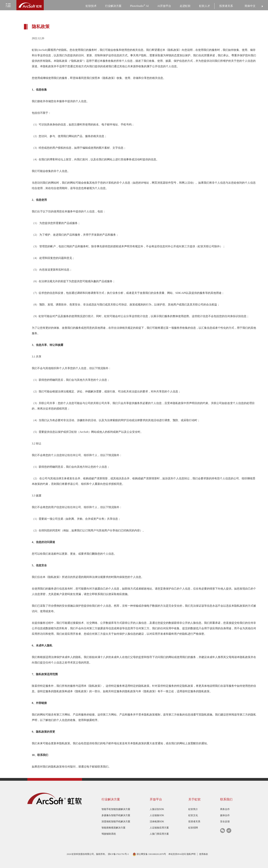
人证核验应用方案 (159, 828)
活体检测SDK (157, 822)
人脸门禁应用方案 (159, 834)
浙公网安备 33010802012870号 (149, 854)
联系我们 (226, 799)
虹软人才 (205, 6)
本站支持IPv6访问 (177, 854)
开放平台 (156, 799)
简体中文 (250, 6)
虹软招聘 (193, 828)
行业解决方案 (113, 6)
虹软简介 (193, 809)
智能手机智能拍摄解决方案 (116, 809)
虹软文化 (193, 815)
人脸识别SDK (157, 809)
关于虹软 (195, 799)
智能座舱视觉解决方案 (113, 828)
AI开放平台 (164, 6)
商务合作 (225, 809)
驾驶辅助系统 (109, 834)
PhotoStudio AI (139, 6)
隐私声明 (191, 854)
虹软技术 (91, 6)
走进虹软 (185, 6)
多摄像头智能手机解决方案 (116, 815)
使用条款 (204, 854)
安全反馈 (225, 822)
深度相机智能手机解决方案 (116, 822)
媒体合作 (225, 815)
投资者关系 (226, 6)
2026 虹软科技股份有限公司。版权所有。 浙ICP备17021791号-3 (98, 854)
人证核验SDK (157, 815)
